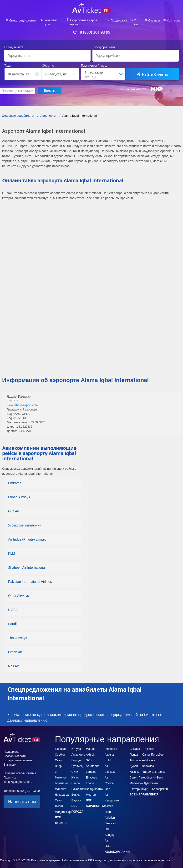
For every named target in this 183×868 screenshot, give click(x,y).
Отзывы (154, 21)
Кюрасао (61, 745)
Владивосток (95, 785)
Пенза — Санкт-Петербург (147, 751)
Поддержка (119, 21)
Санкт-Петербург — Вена (146, 773)
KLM (12, 549)
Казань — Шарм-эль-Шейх (147, 768)
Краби (90, 779)
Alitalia (109, 802)
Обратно (48, 62)
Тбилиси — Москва (142, 756)
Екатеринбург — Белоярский (149, 785)
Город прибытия (104, 44)
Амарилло (78, 751)
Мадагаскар (63, 808)
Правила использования (20, 769)
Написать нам (22, 798)
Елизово (92, 773)
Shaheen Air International (27, 563)
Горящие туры (53, 21)
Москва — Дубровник (144, 779)
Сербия (60, 751)
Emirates (15, 479)
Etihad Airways (19, 493)
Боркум (76, 756)
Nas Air (13, 662)
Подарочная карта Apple (87, 21)
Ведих (76, 791)
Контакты (173, 21)
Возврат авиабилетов (18, 756)
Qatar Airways (18, 592)
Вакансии (10, 761)
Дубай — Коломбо (142, 762)
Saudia (13, 620)
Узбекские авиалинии (25, 521)
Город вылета (14, 44)
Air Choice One (109, 779)
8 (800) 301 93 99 (95, 29)
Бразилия (61, 779)
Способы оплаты (15, 752)
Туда (8, 62)
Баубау (76, 796)
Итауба (76, 745)
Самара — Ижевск (142, 745)
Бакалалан (79, 785)
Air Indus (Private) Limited (27, 535)
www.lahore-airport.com (22, 401)
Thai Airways (18, 634)
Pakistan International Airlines (30, 578)
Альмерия (93, 762)
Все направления (144, 790)
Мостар (91, 791)
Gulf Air (14, 507)
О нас (137, 21)
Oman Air (15, 648)
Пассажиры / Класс (94, 62)
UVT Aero (15, 606)
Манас (90, 745)
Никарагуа (62, 791)
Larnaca (91, 768)
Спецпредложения (23, 21)
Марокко (60, 785)
